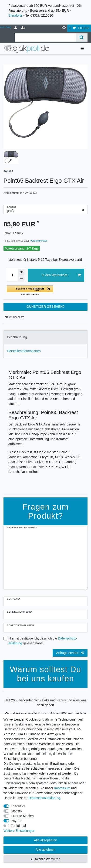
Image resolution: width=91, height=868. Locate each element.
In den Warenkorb (61, 275)
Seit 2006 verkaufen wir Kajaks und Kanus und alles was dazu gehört (46, 703)
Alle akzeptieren (46, 840)
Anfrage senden (70, 653)
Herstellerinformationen (24, 351)
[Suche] (82, 38)
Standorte (15, 15)
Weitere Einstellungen (19, 831)
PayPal (16, 821)
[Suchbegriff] (45, 38)
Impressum (62, 788)
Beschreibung (17, 337)
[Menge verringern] (21, 279)
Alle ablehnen (45, 850)
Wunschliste (15, 317)
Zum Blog (6, 27)
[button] (45, 291)
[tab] (45, 337)
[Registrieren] (24, 28)
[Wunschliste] (64, 28)
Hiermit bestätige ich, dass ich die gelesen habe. (43, 641)
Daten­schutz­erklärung (44, 798)
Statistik (17, 811)
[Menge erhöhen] (21, 272)
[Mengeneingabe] (12, 275)
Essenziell (18, 806)
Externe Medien (22, 816)
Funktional (19, 826)
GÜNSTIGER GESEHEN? (45, 307)
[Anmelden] (16, 28)
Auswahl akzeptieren (45, 859)
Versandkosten (39, 241)
